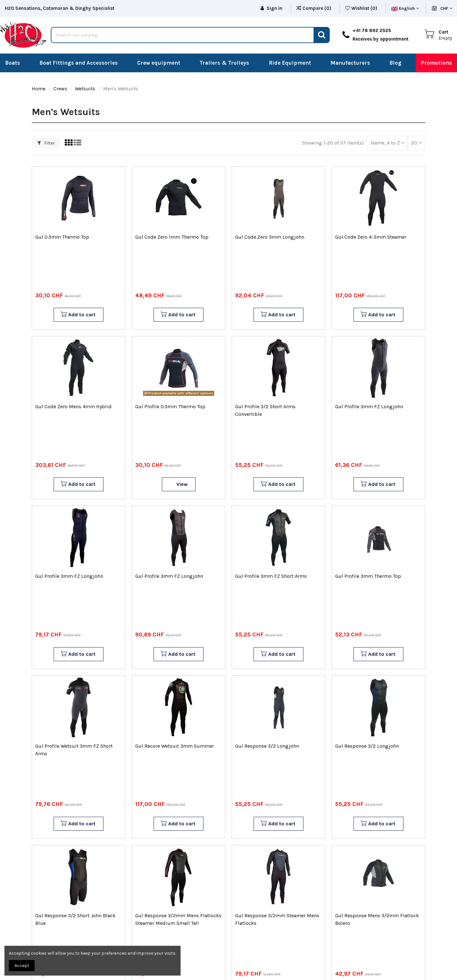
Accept (22, 966)
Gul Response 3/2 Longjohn (267, 746)
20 (417, 143)
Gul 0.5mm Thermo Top (62, 237)
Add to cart (78, 315)
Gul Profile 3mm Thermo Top (368, 576)
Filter (46, 143)
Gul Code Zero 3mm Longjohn (270, 237)
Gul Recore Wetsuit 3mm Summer (175, 746)
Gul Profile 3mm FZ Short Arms (271, 576)
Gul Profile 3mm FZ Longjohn (369, 406)
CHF (446, 8)
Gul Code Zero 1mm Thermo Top (172, 237)
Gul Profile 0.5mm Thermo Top (170, 406)
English (405, 8)
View (182, 484)
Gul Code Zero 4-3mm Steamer (371, 237)
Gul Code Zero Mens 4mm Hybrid (73, 406)
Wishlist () (362, 8)
